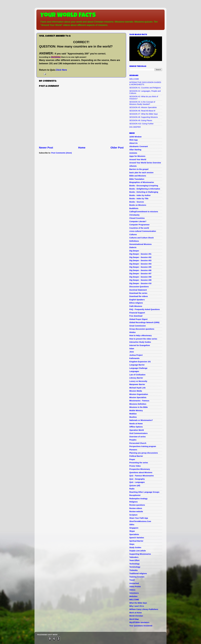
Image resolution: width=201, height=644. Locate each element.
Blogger (116, 636)
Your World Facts (68, 16)
